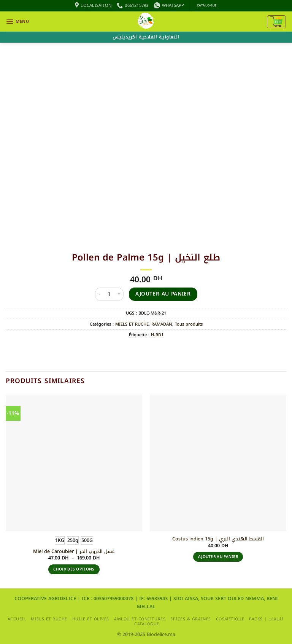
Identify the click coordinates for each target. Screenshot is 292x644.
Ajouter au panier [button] (218, 557)
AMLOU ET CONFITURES (140, 619)
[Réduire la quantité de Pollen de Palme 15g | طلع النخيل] (100, 294)
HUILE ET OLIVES (91, 619)
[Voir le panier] (276, 22)
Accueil (17, 619)
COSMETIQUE (230, 619)
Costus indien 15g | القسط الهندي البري (218, 539)
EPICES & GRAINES (191, 619)
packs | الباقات (266, 619)
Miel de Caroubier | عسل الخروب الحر (74, 551)
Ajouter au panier (163, 294)
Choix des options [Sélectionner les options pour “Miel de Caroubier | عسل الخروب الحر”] (74, 569)
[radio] (60, 540)
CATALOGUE (147, 624)
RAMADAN (162, 324)
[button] (17, 22)
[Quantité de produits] (109, 294)
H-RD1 (157, 335)
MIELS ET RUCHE (132, 324)
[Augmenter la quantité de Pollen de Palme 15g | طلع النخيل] (119, 294)
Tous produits (189, 324)
